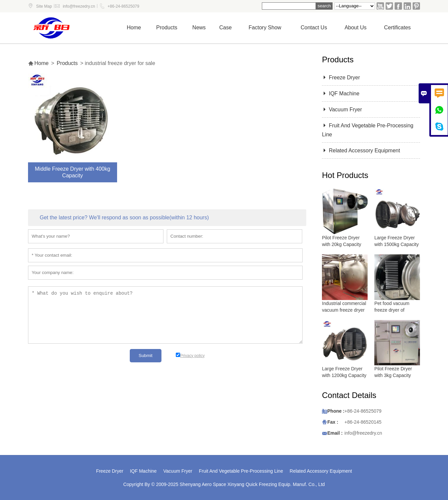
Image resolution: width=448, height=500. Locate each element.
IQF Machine (341, 93)
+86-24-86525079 (123, 6)
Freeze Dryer (341, 77)
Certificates (397, 27)
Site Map (44, 6)
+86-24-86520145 (363, 422)
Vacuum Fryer (342, 109)
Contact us (314, 27)
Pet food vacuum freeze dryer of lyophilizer (392, 310)
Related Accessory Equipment (361, 150)
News (199, 27)
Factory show (265, 27)
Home (134, 27)
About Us (356, 27)
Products (167, 27)
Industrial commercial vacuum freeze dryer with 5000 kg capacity (344, 310)
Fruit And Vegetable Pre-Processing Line (241, 471)
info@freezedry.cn (79, 6)
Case (225, 27)
